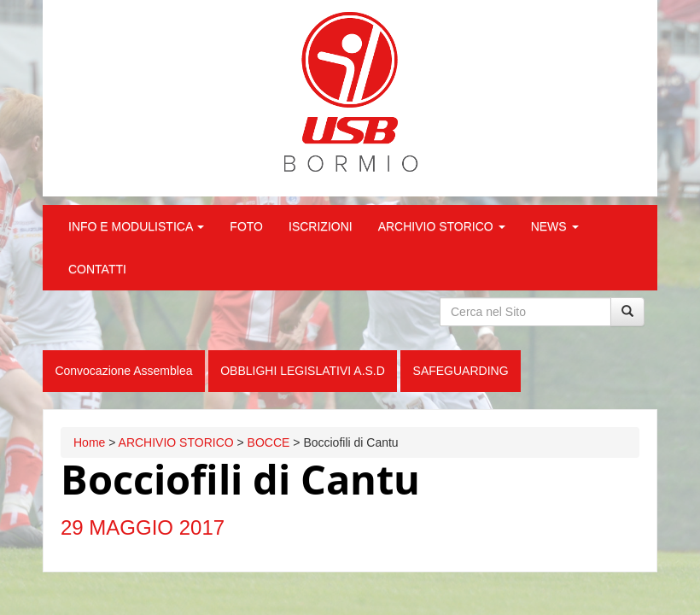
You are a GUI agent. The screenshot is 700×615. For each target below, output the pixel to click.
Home (89, 442)
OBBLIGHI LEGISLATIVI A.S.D (303, 371)
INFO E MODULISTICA (136, 226)
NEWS (555, 226)
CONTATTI (97, 269)
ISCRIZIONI (321, 226)
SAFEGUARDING (461, 371)
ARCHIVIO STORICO (442, 226)
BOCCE (269, 442)
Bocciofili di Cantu (240, 479)
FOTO (246, 226)
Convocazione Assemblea (123, 371)
